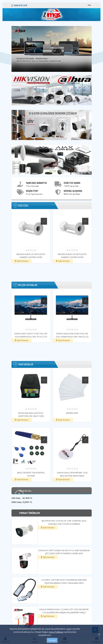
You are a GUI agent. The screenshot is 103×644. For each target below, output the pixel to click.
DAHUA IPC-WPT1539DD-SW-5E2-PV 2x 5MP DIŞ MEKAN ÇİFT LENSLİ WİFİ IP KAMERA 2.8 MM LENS (64, 552)
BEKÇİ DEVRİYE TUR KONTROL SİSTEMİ (48, 474)
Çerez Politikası (56, 632)
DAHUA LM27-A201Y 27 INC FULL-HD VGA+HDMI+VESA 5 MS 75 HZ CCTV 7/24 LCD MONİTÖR (48, 337)
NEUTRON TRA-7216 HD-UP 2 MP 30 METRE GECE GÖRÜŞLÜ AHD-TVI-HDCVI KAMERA (64, 522)
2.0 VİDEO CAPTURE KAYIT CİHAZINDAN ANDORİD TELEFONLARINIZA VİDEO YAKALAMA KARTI (64, 581)
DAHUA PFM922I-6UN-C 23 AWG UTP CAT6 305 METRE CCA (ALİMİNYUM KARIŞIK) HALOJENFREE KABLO (64, 611)
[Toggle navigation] (90, 5)
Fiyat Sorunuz (49, 528)
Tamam (52, 640)
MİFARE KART (90, 413)
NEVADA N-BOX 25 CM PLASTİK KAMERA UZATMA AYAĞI (31, 256)
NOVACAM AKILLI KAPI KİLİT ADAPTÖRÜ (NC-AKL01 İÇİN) (48, 415)
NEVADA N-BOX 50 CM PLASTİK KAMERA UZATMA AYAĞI (72, 256)
